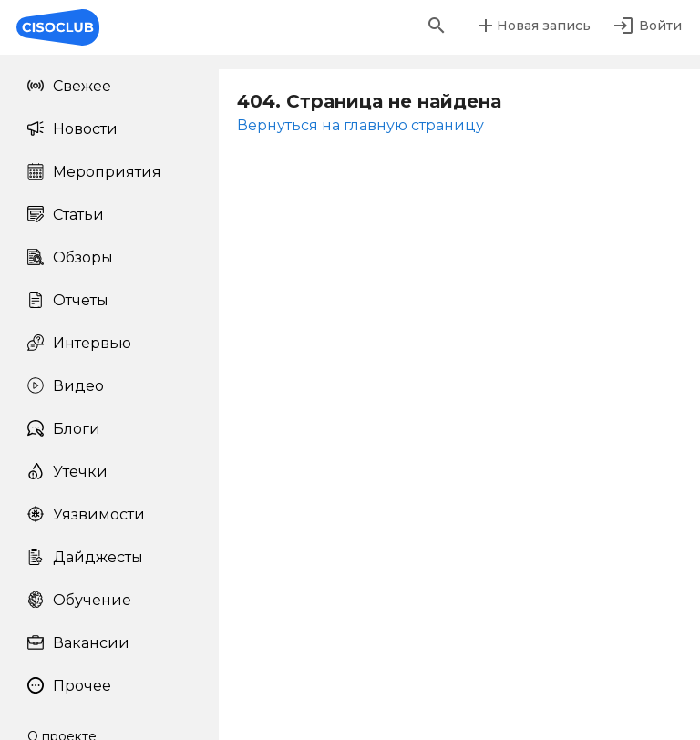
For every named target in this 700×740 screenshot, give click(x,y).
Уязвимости (86, 514)
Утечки (67, 472)
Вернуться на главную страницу (360, 125)
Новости (72, 129)
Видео (66, 386)
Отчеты (68, 300)
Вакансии (78, 643)
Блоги (64, 429)
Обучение (79, 600)
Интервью (79, 343)
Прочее (69, 686)
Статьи (66, 215)
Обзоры (70, 257)
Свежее (69, 86)
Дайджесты (85, 557)
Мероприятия (94, 172)
